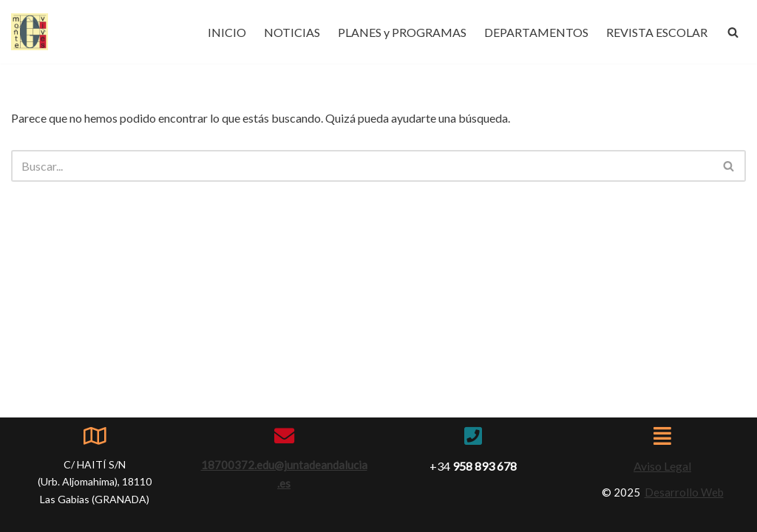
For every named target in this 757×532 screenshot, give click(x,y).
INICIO (227, 32)
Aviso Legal (662, 466)
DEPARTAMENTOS (536, 32)
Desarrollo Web (684, 492)
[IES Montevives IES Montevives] (30, 32)
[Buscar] (733, 32)
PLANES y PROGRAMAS (402, 32)
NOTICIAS (292, 32)
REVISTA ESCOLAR (657, 32)
